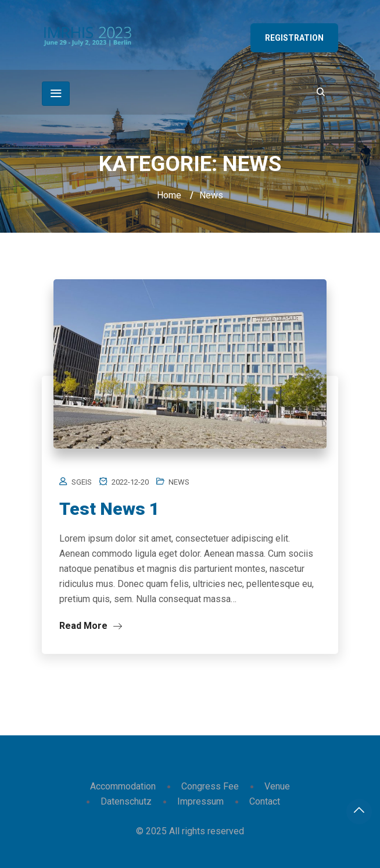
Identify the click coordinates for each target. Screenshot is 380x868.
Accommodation (123, 786)
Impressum (200, 801)
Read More (91, 626)
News (179, 482)
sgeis (82, 482)
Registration (294, 38)
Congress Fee (210, 786)
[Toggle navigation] (56, 94)
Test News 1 (109, 509)
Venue (277, 786)
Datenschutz (126, 801)
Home (169, 195)
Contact (265, 801)
